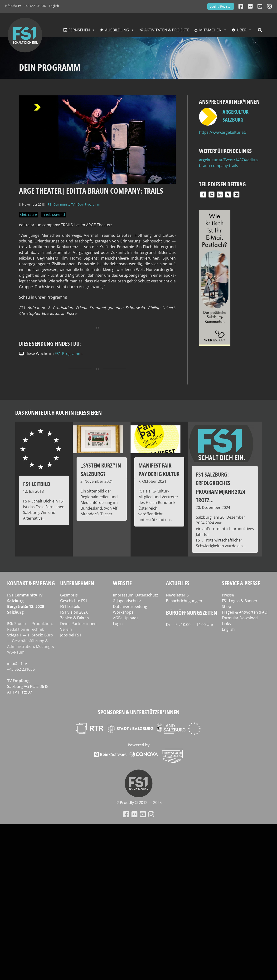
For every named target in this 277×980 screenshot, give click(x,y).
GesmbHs (69, 595)
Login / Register (221, 6)
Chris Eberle (29, 215)
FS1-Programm (68, 354)
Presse (228, 595)
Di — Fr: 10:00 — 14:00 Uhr (190, 625)
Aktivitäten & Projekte (167, 30)
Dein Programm (89, 204)
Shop (226, 606)
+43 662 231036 (35, 6)
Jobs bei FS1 (71, 635)
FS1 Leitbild (70, 606)
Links (226, 624)
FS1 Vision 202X (74, 612)
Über (242, 30)
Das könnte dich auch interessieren (58, 412)
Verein (66, 629)
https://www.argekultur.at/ (223, 132)
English (54, 6)
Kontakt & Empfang (31, 583)
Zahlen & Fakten (75, 618)
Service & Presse (241, 583)
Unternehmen (77, 583)
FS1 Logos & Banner (240, 601)
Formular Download (240, 618)
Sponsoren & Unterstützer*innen (139, 712)
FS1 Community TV (61, 204)
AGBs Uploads (126, 618)
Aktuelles (178, 583)
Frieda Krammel (54, 215)
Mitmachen (210, 30)
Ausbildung (117, 30)
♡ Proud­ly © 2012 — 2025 (139, 803)
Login (118, 624)
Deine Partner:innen (78, 624)
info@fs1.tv (13, 6)
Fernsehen (79, 30)
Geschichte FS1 (74, 601)
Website (122, 583)
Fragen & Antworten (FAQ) (245, 612)
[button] (203, 195)
